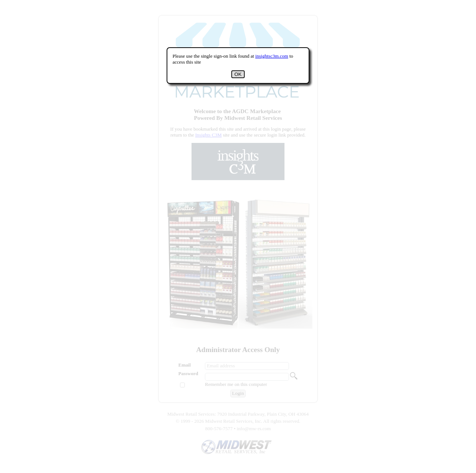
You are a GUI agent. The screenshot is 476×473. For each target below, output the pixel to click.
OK (238, 74)
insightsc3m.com (271, 56)
